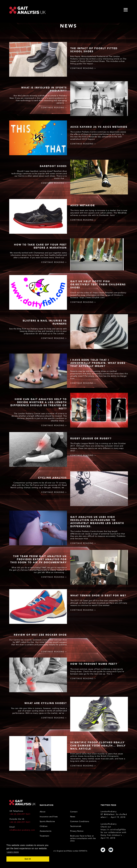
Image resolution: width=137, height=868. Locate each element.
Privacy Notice (77, 831)
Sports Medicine (47, 821)
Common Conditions (80, 821)
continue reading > (83, 68)
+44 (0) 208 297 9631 (20, 814)
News (73, 817)
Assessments (46, 831)
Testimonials (76, 826)
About (43, 812)
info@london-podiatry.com (22, 830)
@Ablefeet (109, 814)
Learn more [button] (13, 852)
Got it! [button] (28, 859)
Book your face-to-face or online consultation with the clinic (83, 838)
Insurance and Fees (49, 817)
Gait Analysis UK (22, 803)
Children (44, 826)
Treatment (44, 836)
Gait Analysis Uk (27, 10)
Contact (74, 812)
